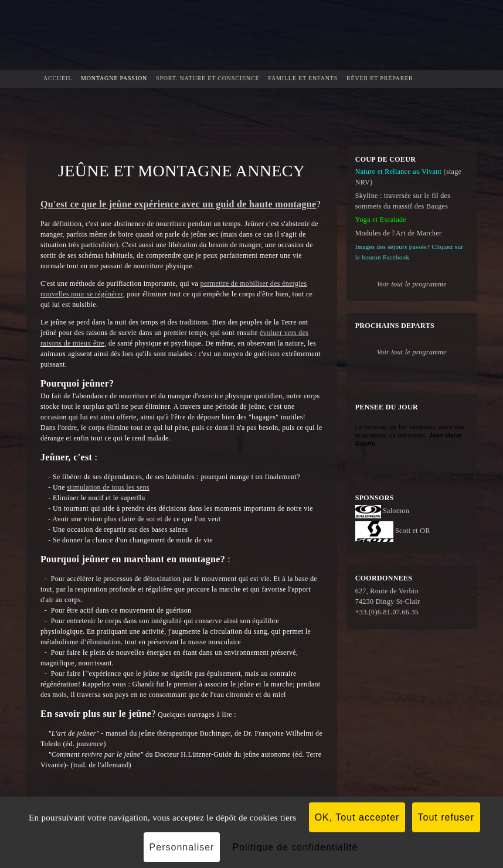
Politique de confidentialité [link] (295, 847)
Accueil (58, 78)
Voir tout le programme (412, 352)
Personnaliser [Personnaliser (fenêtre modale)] (182, 847)
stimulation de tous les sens (108, 487)
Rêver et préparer (380, 78)
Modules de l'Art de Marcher (399, 233)
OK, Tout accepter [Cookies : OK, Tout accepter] (357, 817)
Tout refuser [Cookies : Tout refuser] (446, 817)
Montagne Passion (114, 78)
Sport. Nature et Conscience (208, 78)
